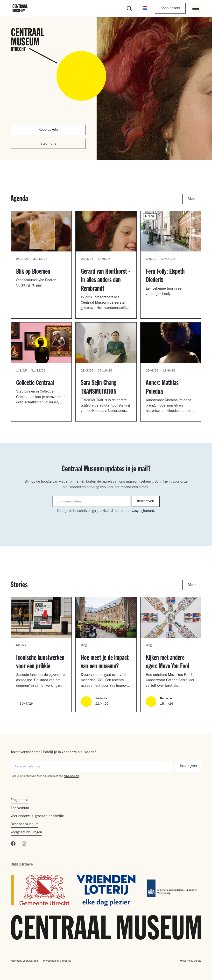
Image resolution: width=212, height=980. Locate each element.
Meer (192, 199)
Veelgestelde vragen (26, 833)
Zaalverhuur (20, 809)
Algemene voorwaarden (24, 961)
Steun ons (48, 144)
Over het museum (25, 825)
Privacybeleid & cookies (57, 961)
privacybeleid (71, 776)
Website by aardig (191, 961)
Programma (19, 800)
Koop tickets (170, 9)
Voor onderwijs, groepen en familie (37, 817)
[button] (145, 8)
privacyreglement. (141, 511)
